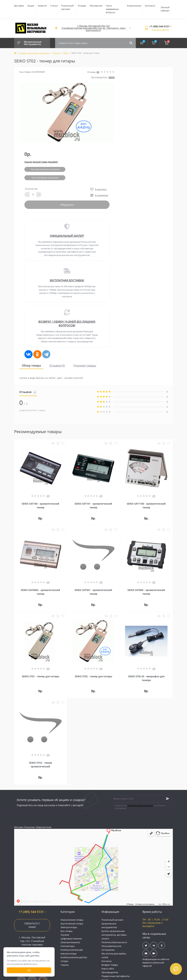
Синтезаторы (68, 946)
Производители (110, 972)
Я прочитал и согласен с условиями (141, 807)
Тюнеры (56, 53)
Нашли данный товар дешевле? (41, 162)
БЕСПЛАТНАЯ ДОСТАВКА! (67, 280)
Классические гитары (72, 920)
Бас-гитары (67, 931)
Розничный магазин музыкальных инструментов (112, 924)
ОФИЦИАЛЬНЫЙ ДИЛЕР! (67, 236)
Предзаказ (67, 205)
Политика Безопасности (140, 805)
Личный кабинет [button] (165, 9)
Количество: (32, 189)
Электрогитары (69, 927)
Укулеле (65, 935)
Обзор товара (31, 366)
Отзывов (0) (57, 366)
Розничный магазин (67, 7)
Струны (65, 965)
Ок (29, 970)
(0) (98, 72)
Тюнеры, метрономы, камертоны (34, 53)
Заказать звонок (160, 30)
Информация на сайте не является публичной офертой (156, 963)
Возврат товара (110, 965)
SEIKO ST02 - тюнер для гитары (93, 676)
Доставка (19, 6)
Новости (42, 6)
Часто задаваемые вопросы (112, 9)
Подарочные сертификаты (116, 976)
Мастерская (96, 6)
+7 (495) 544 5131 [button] (32, 912)
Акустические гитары (72, 924)
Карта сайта (108, 969)
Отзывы (82, 6)
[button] (93, 28)
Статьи (54, 6)
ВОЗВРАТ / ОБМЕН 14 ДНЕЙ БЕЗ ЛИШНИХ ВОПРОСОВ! (67, 324)
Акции (31, 6)
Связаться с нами (32, 925)
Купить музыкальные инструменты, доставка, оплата (114, 935)
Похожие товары (85, 366)
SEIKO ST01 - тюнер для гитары (41, 676)
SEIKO (66, 53)
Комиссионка (134, 6)
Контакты (150, 6)
